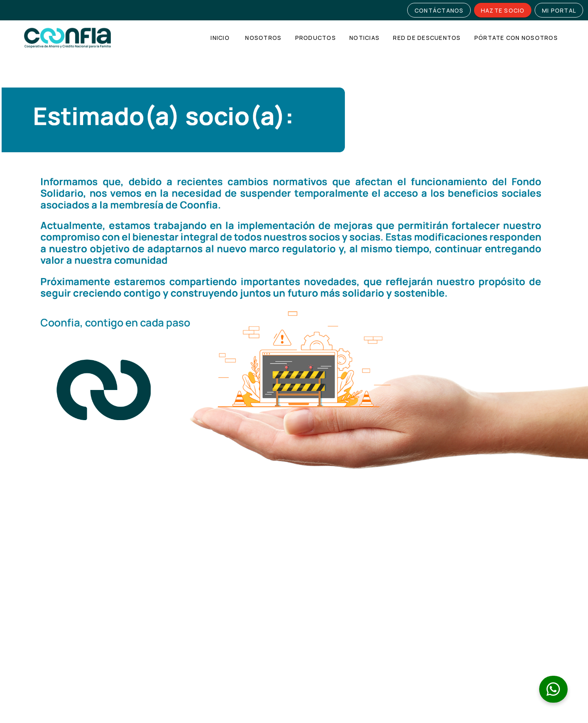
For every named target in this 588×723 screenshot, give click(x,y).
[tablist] (383, 38)
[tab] (220, 38)
